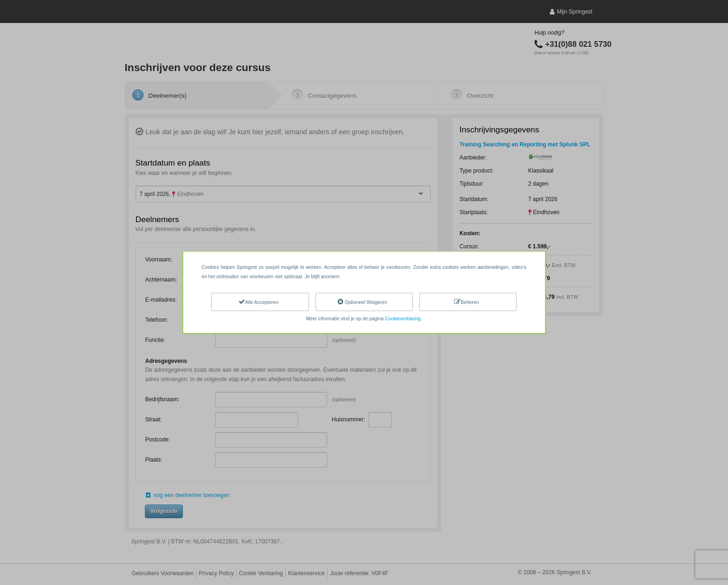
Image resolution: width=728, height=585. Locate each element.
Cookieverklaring (403, 319)
